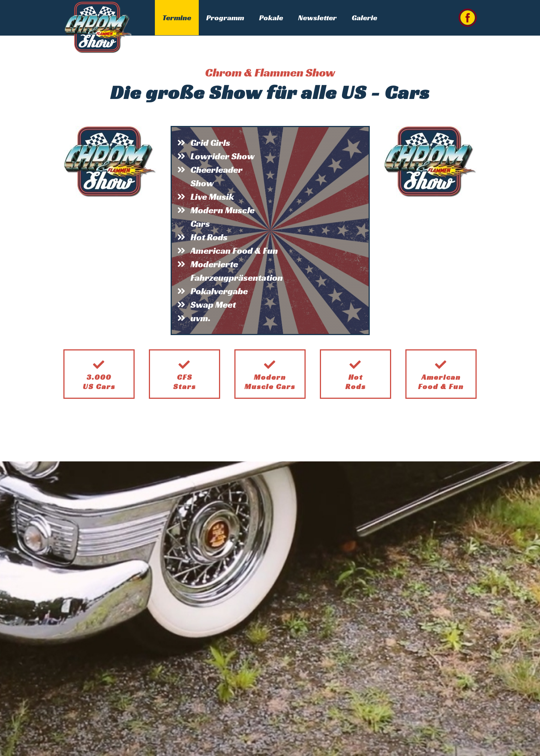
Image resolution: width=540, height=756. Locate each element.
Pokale (271, 18)
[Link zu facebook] (468, 18)
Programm (225, 18)
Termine (177, 18)
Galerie (364, 18)
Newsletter (317, 18)
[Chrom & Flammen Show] (98, 27)
